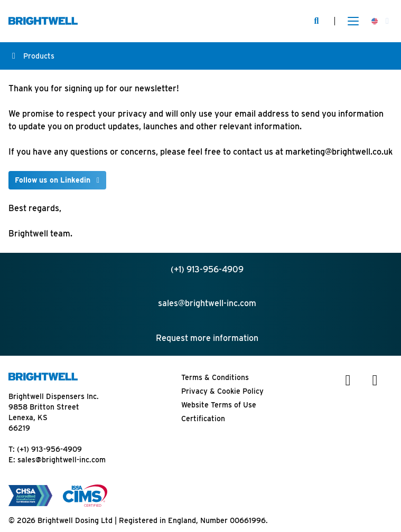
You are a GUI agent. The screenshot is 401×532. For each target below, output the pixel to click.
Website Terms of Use (219, 405)
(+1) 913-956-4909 (49, 449)
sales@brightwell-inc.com (62, 460)
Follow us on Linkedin (53, 180)
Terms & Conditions (215, 377)
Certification (203, 419)
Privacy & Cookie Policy (222, 391)
